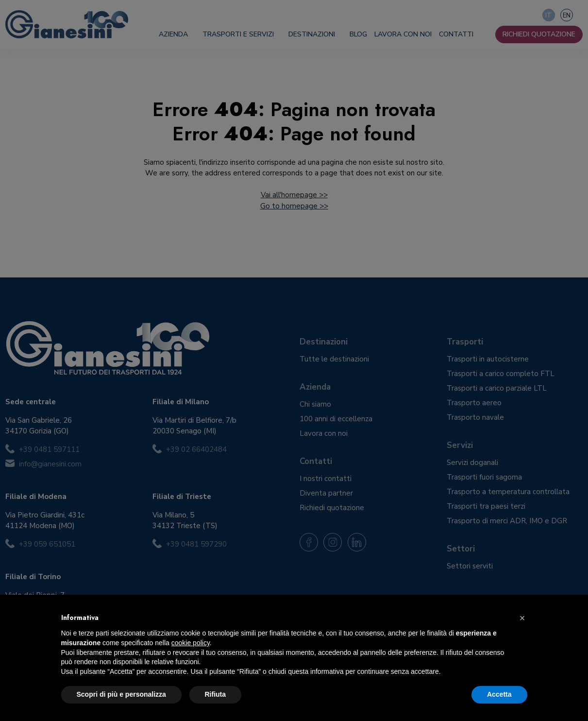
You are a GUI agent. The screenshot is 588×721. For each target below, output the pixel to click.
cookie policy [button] (191, 643)
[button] (522, 618)
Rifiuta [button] (216, 694)
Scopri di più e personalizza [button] (121, 694)
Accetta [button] (499, 694)
